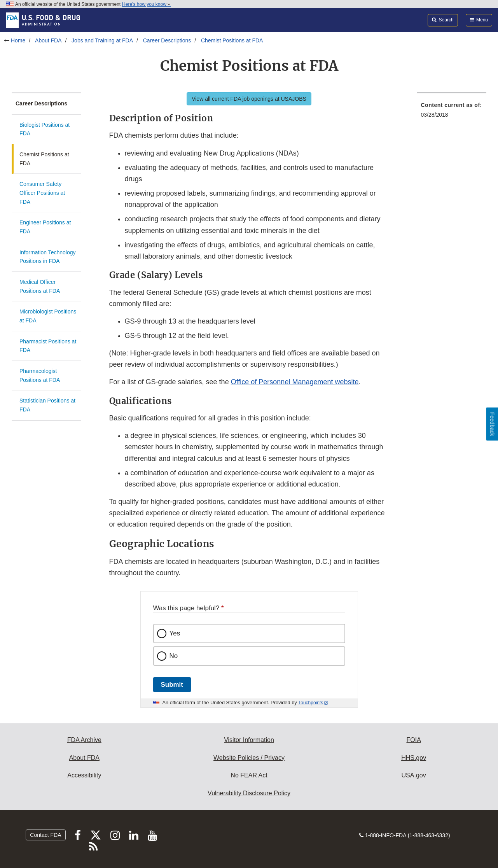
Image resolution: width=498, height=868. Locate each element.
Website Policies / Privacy (249, 758)
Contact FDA (45, 835)
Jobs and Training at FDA (102, 40)
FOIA (413, 740)
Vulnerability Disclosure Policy (249, 793)
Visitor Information (249, 740)
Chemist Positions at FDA (232, 40)
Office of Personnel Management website (295, 382)
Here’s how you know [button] (146, 4)
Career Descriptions (167, 40)
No (174, 656)
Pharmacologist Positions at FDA (40, 375)
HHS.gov (414, 758)
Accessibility (84, 775)
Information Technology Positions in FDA (48, 257)
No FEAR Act (249, 775)
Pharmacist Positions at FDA (48, 346)
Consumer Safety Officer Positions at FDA (42, 193)
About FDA (48, 40)
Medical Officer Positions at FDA (40, 286)
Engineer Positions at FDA (45, 227)
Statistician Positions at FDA (47, 405)
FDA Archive (84, 740)
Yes (175, 633)
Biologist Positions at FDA (45, 129)
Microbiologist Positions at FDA (48, 316)
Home (18, 40)
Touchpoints (311, 703)
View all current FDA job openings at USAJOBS (249, 99)
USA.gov (414, 775)
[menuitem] (452, 112)
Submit (172, 685)
